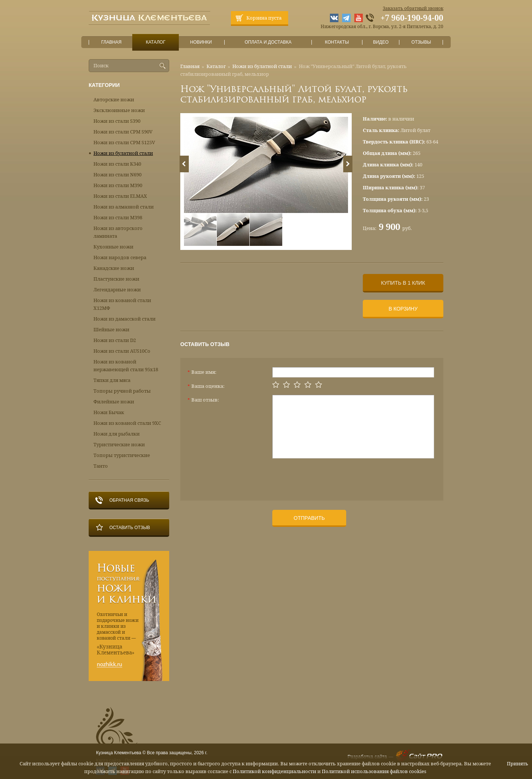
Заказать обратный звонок (413, 9)
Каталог (156, 42)
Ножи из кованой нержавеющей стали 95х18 (126, 366)
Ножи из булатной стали (262, 66)
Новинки (201, 42)
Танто (101, 466)
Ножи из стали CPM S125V (124, 143)
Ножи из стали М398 (118, 218)
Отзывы (421, 42)
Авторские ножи (114, 100)
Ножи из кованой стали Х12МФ (122, 304)
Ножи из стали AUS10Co (122, 351)
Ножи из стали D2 (115, 340)
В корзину (403, 309)
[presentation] (328, 477)
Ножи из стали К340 (117, 164)
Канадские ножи (114, 268)
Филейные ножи (114, 402)
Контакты (337, 42)
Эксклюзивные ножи (119, 110)
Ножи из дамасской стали (125, 319)
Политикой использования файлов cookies (374, 771)
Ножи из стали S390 (117, 121)
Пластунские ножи (116, 279)
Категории (104, 85)
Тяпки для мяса (112, 380)
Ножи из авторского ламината (118, 232)
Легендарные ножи (117, 290)
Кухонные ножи (113, 247)
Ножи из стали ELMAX (120, 196)
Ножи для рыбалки (117, 434)
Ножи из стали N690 (117, 175)
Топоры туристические (122, 455)
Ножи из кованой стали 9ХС (127, 423)
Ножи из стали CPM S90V (123, 132)
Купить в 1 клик (403, 283)
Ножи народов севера (120, 258)
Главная (112, 42)
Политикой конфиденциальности (274, 771)
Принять (518, 764)
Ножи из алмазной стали (124, 207)
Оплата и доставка (268, 42)
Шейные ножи (111, 330)
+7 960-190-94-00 (412, 18)
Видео (381, 42)
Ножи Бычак (109, 412)
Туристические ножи (119, 445)
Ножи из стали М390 (118, 185)
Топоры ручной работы (122, 391)
